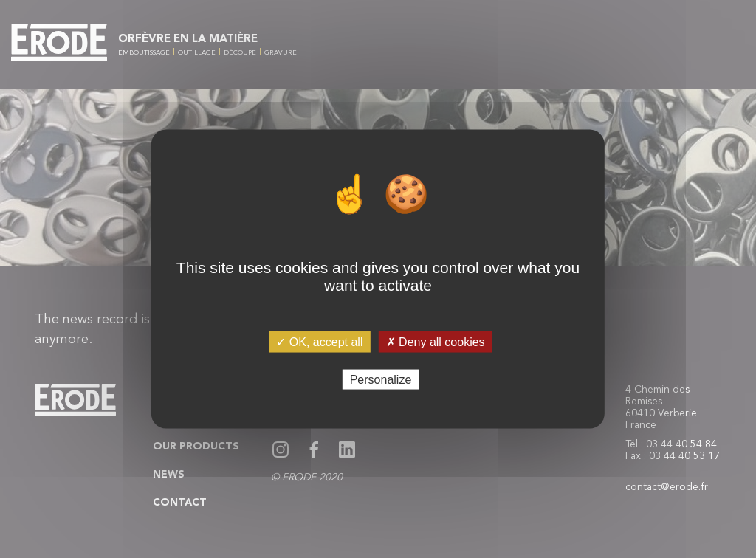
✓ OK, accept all (319, 342)
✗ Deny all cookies (436, 342)
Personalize (381, 379)
